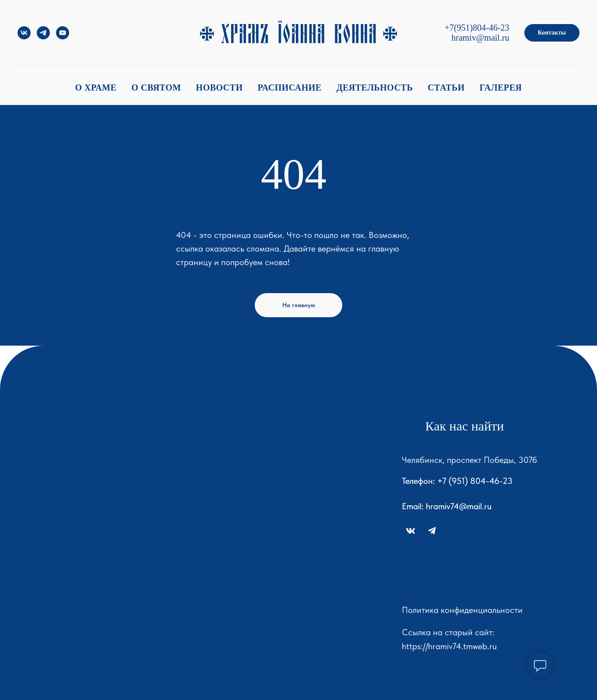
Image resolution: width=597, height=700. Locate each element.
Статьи (446, 87)
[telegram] (43, 37)
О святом (156, 87)
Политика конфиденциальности (462, 610)
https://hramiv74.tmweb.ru (449, 646)
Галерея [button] (501, 87)
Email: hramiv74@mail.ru (447, 506)
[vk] (24, 37)
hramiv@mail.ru (480, 38)
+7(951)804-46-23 (477, 28)
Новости (219, 87)
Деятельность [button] (375, 87)
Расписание (290, 87)
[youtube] (63, 37)
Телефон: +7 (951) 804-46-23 (457, 481)
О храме (96, 87)
